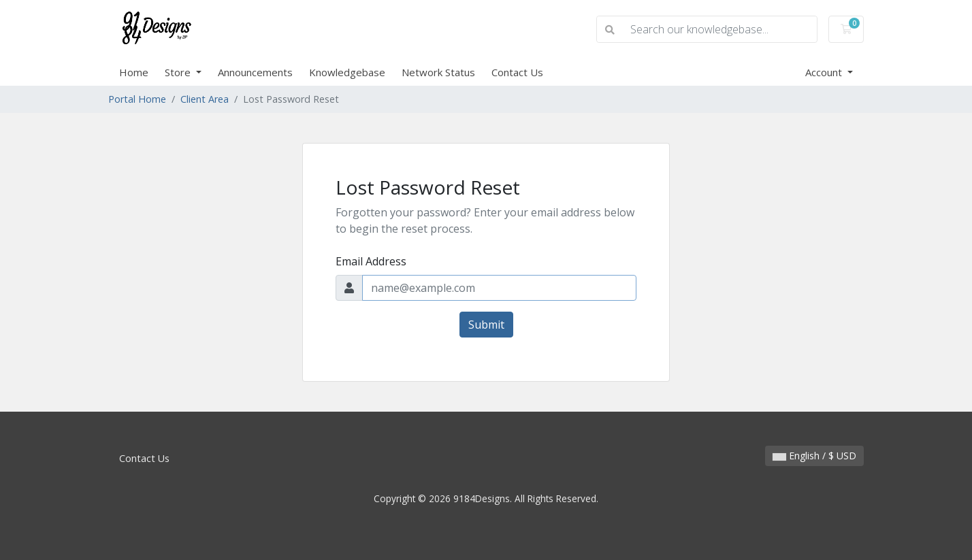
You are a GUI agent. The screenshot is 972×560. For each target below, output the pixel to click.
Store (179, 72)
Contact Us (517, 72)
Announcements (255, 72)
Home (134, 72)
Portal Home (137, 99)
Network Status (438, 72)
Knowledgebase (347, 72)
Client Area (205, 99)
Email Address (371, 261)
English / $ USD (814, 456)
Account (825, 72)
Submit (486, 325)
